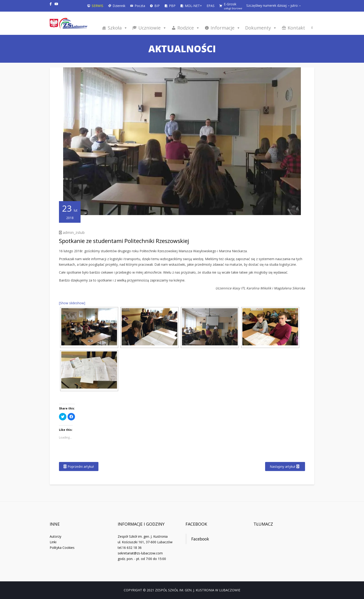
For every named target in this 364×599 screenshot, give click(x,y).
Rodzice (189, 28)
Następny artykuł (283, 466)
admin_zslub (74, 232)
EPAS (211, 6)
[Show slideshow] (72, 303)
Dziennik (119, 6)
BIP (157, 6)
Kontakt (296, 28)
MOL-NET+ (193, 6)
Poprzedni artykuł (81, 466)
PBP (172, 6)
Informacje (226, 28)
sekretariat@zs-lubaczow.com (140, 553)
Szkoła (118, 28)
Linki (53, 542)
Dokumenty (261, 28)
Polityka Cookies (62, 548)
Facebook (196, 524)
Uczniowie (153, 28)
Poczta (140, 6)
